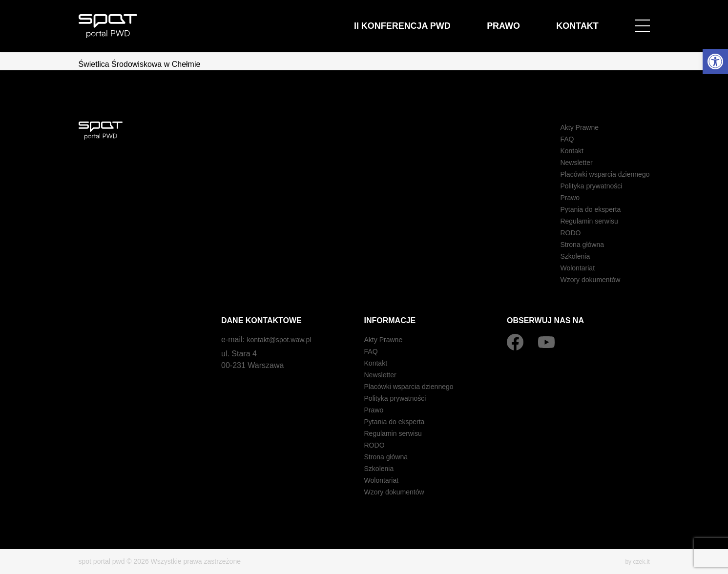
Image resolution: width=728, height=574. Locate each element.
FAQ (556, 139)
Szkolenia (565, 256)
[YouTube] (546, 342)
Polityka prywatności (583, 186)
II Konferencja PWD (452, 20)
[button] (715, 61)
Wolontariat (568, 268)
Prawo (531, 20)
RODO (560, 233)
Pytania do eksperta (582, 209)
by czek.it (635, 561)
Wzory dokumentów (582, 279)
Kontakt (587, 20)
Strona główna (573, 244)
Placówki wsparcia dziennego (599, 174)
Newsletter (566, 162)
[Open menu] (643, 20)
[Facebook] (515, 342)
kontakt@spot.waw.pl (283, 339)
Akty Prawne (570, 127)
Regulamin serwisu (581, 221)
